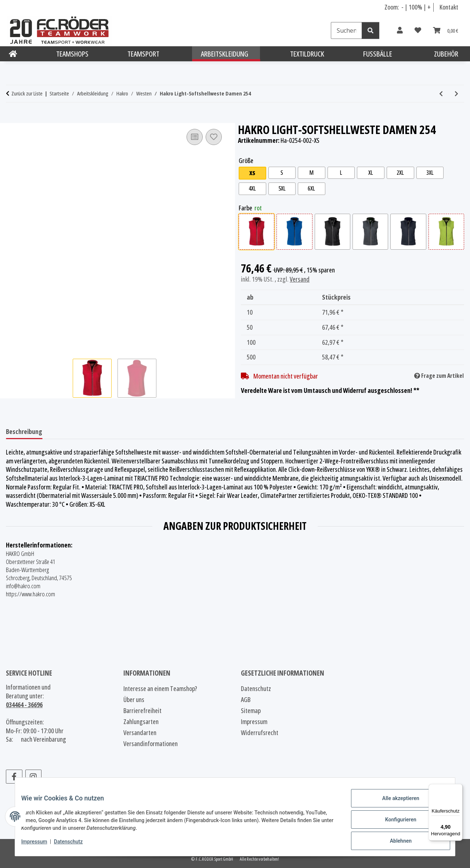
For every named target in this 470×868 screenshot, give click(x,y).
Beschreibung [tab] (24, 431)
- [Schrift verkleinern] (403, 7)
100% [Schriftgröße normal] (415, 7)
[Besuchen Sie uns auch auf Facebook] (14, 777)
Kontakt (449, 7)
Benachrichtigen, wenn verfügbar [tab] (98, 431)
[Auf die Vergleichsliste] (195, 137)
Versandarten (140, 733)
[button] (400, 30)
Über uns (134, 699)
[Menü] (458, 788)
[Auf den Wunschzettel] (214, 137)
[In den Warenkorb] (12, 119)
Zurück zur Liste (27, 93)
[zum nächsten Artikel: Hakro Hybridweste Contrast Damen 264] (456, 94)
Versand (300, 281)
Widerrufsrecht (260, 733)
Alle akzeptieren (395, 804)
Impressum (40, 845)
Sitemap (251, 710)
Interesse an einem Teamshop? (160, 688)
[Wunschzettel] (418, 30)
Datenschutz (74, 845)
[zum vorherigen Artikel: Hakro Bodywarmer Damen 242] (441, 94)
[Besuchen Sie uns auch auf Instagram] (34, 777)
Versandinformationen (151, 744)
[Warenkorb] (446, 30)
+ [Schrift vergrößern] (429, 7)
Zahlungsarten (141, 721)
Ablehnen (395, 842)
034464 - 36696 (24, 705)
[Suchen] (346, 30)
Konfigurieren (395, 823)
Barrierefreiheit (142, 710)
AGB (246, 699)
